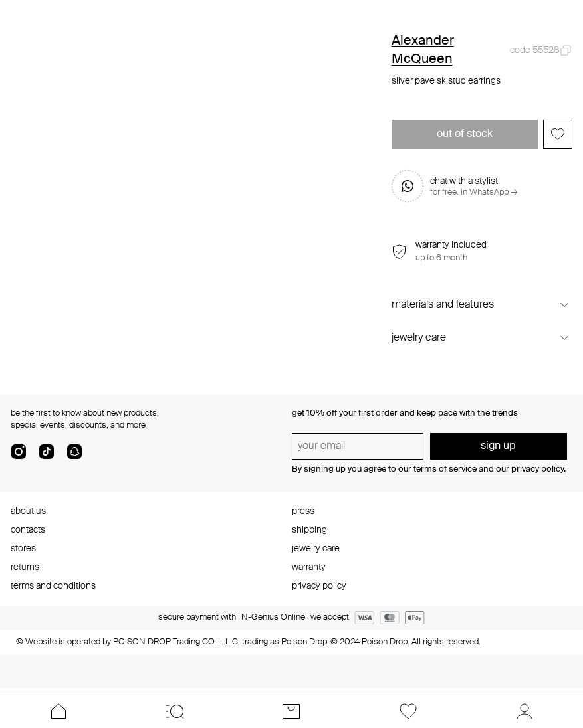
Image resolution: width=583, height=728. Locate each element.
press (303, 511)
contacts (28, 530)
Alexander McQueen (423, 50)
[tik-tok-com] (47, 457)
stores (23, 549)
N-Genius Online (273, 617)
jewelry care (316, 549)
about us (28, 511)
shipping (309, 530)
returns (25, 567)
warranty (309, 567)
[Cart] (291, 711)
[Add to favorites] (558, 134)
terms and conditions (53, 586)
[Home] (58, 711)
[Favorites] (408, 711)
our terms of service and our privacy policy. (482, 469)
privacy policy (319, 586)
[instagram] (19, 457)
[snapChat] (74, 457)
